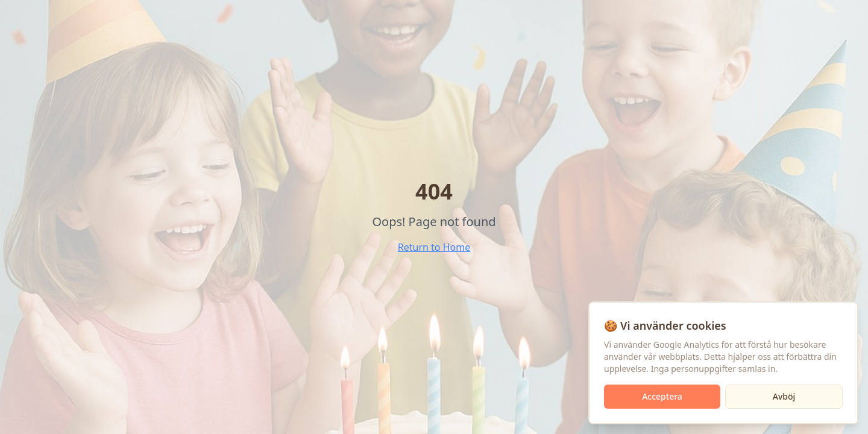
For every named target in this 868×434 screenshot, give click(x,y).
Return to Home (434, 247)
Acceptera (662, 396)
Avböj (784, 396)
